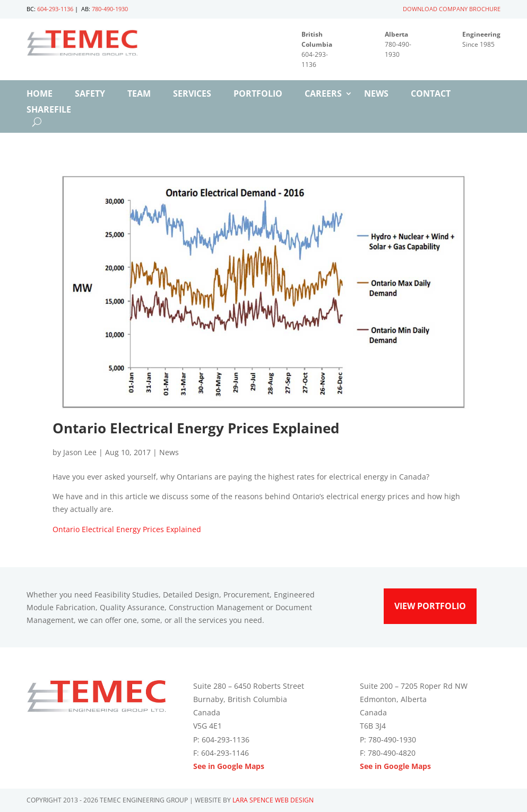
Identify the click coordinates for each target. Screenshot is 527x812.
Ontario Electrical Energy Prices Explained (127, 529)
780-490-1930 (110, 9)
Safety (90, 95)
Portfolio (258, 95)
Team (139, 95)
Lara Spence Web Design (273, 800)
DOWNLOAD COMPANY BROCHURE (452, 9)
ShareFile (49, 110)
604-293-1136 (55, 9)
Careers (323, 95)
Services (192, 95)
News (376, 95)
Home (40, 95)
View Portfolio (430, 606)
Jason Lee (80, 452)
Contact (431, 95)
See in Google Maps (229, 766)
